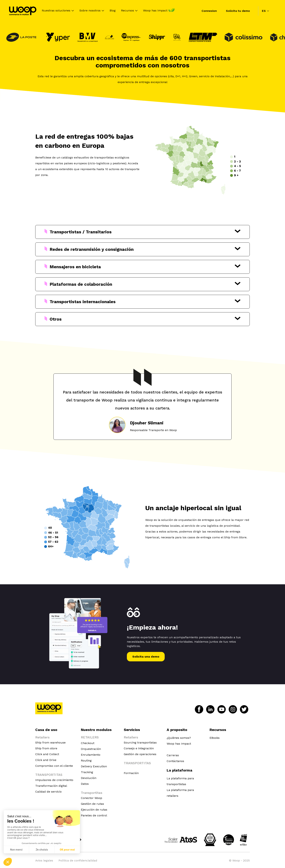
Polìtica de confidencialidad (78, 860)
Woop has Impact (155, 11)
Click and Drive (46, 760)
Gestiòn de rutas (92, 804)
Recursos (128, 11)
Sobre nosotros (90, 11)
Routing (86, 760)
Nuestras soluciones (56, 11)
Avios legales (44, 860)
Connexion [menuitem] (209, 11)
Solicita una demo (146, 657)
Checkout (88, 743)
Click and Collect (47, 754)
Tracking (87, 772)
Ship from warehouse (50, 743)
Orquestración (91, 749)
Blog (113, 11)
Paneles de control (94, 815)
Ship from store (46, 748)
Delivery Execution (94, 766)
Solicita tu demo (238, 11)
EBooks (215, 738)
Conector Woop (92, 798)
